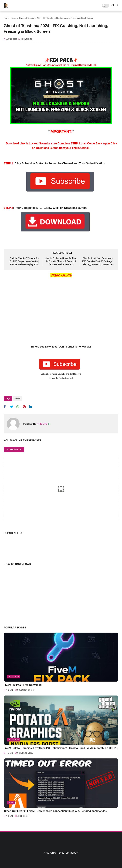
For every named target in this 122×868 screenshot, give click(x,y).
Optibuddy (72, 853)
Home (6, 18)
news (14, 18)
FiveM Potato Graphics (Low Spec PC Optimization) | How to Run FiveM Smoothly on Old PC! (61, 748)
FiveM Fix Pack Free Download (23, 685)
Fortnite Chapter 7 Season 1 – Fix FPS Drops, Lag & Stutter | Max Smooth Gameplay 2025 (24, 261)
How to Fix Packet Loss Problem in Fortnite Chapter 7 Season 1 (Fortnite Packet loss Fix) (61, 261)
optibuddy (14, 677)
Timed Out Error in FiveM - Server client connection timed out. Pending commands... (56, 811)
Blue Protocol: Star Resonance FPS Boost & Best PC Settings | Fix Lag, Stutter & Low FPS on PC (98, 262)
